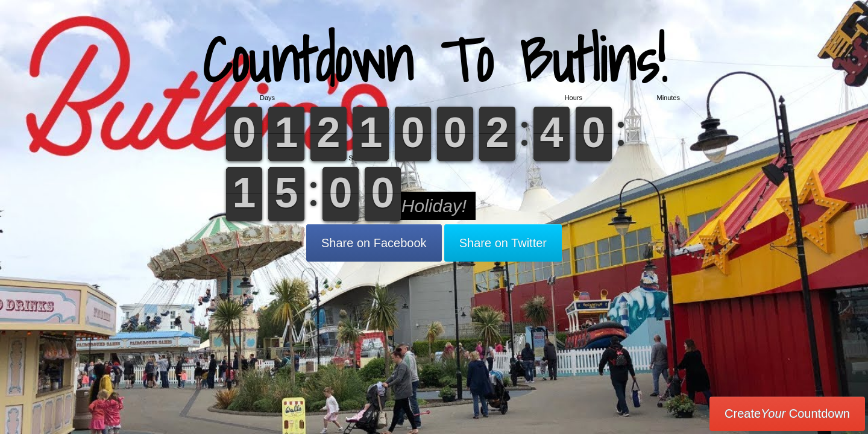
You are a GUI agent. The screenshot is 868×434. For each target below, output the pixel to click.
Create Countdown (787, 414)
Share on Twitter (503, 243)
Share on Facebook (374, 243)
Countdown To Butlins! (434, 60)
